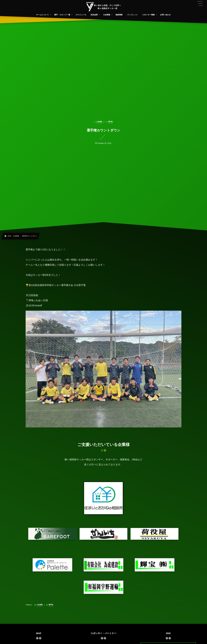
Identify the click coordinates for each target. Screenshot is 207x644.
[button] (200, 4)
